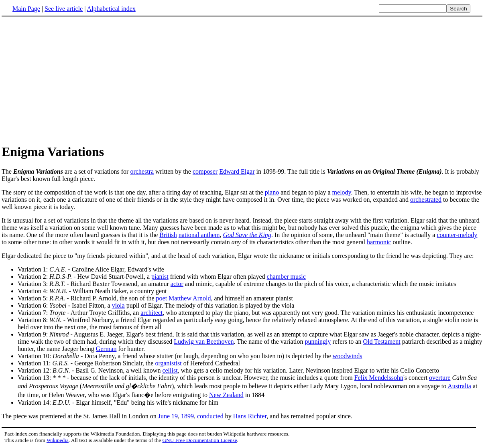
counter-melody (457, 235)
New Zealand (226, 395)
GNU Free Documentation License (199, 440)
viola (118, 305)
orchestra (142, 171)
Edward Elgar (237, 171)
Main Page (26, 9)
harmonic (379, 242)
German (106, 349)
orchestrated (426, 200)
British (168, 235)
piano (272, 192)
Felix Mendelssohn (379, 378)
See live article (64, 9)
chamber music (286, 277)
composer (205, 171)
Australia (459, 386)
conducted (210, 416)
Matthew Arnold (190, 298)
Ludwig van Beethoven (204, 342)
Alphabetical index (111, 9)
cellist (170, 370)
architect (152, 313)
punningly (318, 342)
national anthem (199, 235)
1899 (187, 416)
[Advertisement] (69, 80)
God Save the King (247, 235)
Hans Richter (250, 416)
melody (342, 192)
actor (177, 284)
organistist (168, 363)
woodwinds (348, 356)
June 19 (168, 416)
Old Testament (381, 342)
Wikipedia (58, 440)
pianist (160, 277)
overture (440, 378)
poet (162, 298)
